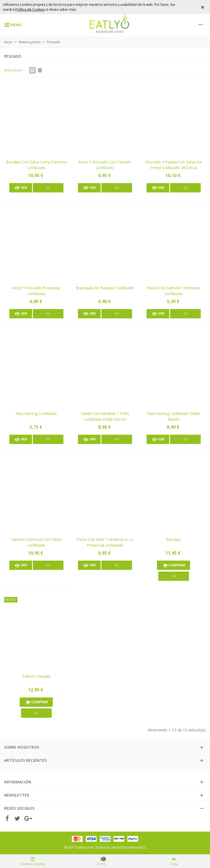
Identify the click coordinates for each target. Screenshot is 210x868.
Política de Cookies (30, 9)
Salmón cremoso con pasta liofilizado (36, 542)
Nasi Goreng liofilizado (36, 413)
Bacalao (173, 539)
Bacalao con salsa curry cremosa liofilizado (36, 165)
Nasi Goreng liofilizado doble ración (174, 416)
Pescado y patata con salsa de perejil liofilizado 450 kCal (174, 165)
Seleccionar (15, 70)
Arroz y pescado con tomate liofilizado (105, 165)
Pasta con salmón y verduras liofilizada (173, 291)
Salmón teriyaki (36, 676)
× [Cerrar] (203, 7)
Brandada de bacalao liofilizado (105, 288)
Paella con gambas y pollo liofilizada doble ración (105, 416)
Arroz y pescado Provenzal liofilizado (36, 291)
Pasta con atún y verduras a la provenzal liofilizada (105, 542)
